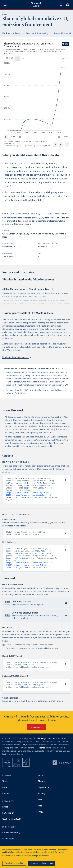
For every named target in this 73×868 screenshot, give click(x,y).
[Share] (61, 144)
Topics (5, 789)
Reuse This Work (63, 34)
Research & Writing (11, 841)
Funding (41, 802)
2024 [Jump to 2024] (66, 137)
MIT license (40, 756)
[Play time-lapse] (6, 137)
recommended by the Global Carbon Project (32, 379)
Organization (44, 795)
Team (40, 808)
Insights (6, 802)
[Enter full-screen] (67, 144)
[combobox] (61, 5)
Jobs (40, 814)
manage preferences (40, 856)
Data (5, 795)
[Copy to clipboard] (62, 480)
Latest (5, 815)
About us (42, 789)
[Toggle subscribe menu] (68, 5)
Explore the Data (11, 34)
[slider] (20, 137)
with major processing (41, 234)
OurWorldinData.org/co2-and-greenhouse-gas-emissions (24, 146)
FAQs (5, 762)
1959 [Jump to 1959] (13, 137)
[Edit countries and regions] (65, 58)
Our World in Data (37, 5)
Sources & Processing (37, 34)
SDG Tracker (8, 821)
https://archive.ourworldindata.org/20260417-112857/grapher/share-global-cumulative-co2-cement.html (29, 498)
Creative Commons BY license (50, 440)
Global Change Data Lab (44, 747)
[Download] (55, 144)
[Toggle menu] (5, 5)
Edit (66, 58)
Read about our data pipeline (17, 357)
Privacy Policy (23, 856)
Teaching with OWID (12, 827)
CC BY (48, 146)
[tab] (7, 58)
